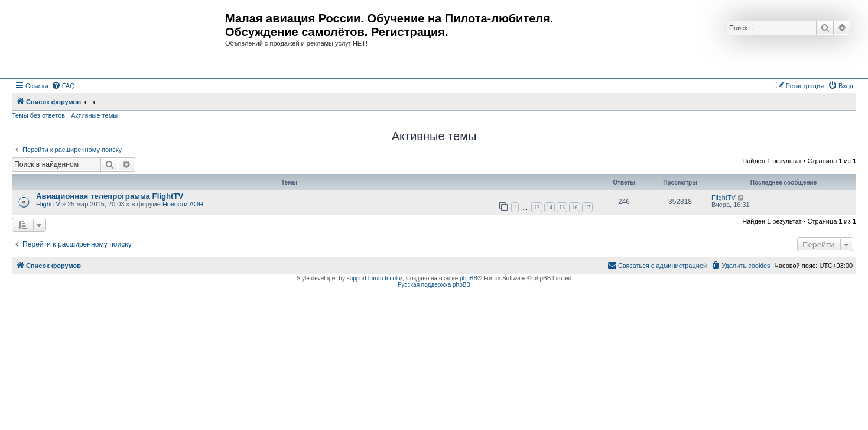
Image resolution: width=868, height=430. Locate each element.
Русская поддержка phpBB (434, 285)
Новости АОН (183, 204)
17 (587, 207)
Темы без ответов (38, 115)
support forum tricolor (375, 278)
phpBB (469, 278)
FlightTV (48, 204)
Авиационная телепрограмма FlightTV (110, 196)
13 (537, 207)
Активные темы (94, 115)
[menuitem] (63, 86)
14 (550, 207)
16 (574, 207)
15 (562, 207)
